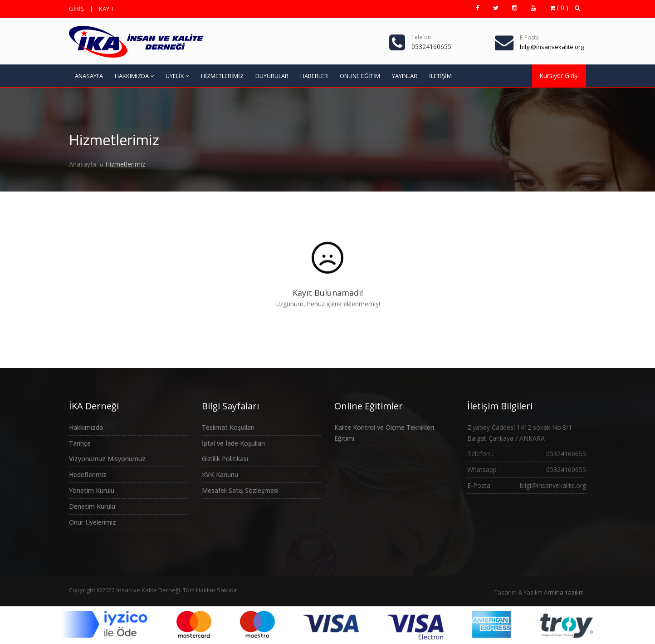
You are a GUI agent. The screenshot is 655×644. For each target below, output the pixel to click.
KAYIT (106, 9)
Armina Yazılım (564, 592)
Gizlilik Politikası (225, 459)
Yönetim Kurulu (92, 490)
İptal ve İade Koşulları (233, 443)
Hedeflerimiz (88, 474)
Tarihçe (80, 443)
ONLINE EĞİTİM (360, 76)
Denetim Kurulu (92, 506)
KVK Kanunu (220, 474)
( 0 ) (559, 7)
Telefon (421, 37)
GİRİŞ (76, 9)
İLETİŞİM (440, 76)
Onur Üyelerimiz (93, 522)
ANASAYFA (89, 76)
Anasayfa (83, 164)
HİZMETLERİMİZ (222, 76)
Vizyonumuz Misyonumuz (107, 459)
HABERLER (314, 76)
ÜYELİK (177, 76)
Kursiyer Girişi (559, 76)
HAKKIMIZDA (134, 76)
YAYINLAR (405, 76)
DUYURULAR (272, 76)
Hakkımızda (86, 427)
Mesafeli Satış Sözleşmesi (240, 490)
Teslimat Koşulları (228, 427)
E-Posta (529, 37)
